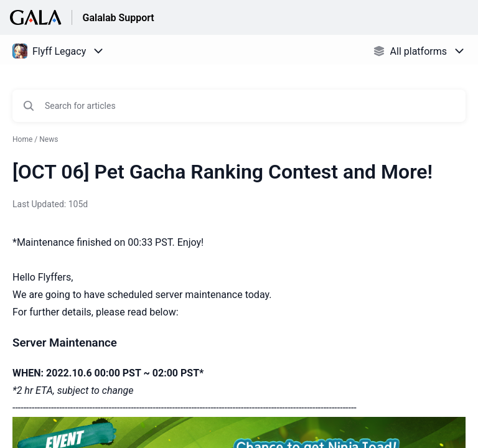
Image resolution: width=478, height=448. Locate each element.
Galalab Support (118, 18)
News (49, 139)
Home (22, 139)
